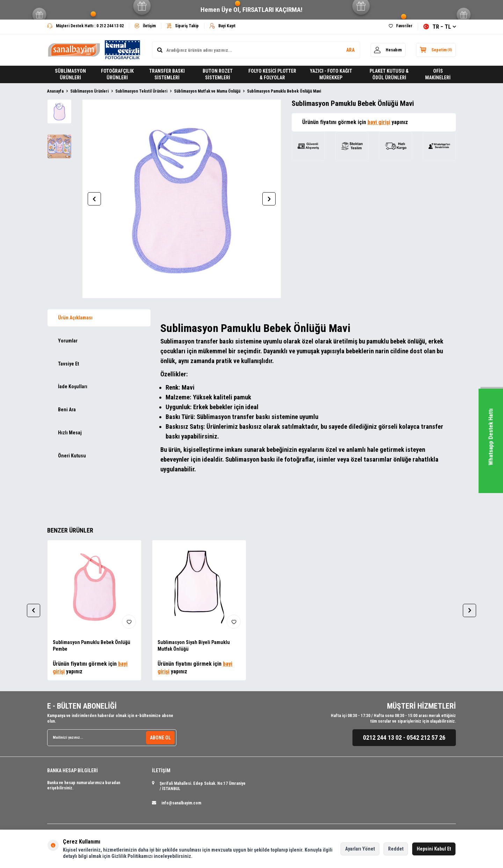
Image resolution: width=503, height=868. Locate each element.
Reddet (396, 849)
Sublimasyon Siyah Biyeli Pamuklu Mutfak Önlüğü (194, 646)
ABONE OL (160, 737)
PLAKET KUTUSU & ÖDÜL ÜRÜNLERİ (389, 74)
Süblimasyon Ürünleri (89, 91)
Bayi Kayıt (223, 26)
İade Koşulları (73, 386)
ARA (350, 50)
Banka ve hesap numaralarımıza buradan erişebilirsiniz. (84, 786)
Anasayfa (55, 91)
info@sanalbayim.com (181, 803)
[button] (94, 199)
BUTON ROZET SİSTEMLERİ (218, 74)
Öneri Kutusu (72, 456)
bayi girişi (379, 122)
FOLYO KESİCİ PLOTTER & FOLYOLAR (272, 74)
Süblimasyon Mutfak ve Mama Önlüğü (207, 91)
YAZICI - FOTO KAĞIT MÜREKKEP (331, 74)
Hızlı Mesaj (70, 433)
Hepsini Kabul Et (434, 849)
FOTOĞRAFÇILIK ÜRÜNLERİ (117, 74)
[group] (182, 199)
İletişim (145, 26)
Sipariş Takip (183, 26)
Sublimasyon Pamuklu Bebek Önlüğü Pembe (92, 646)
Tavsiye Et (68, 364)
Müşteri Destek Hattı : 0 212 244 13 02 (85, 26)
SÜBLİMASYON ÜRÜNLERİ (70, 74)
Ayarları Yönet (360, 849)
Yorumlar (68, 341)
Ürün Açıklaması (75, 318)
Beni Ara (67, 410)
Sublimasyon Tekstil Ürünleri (141, 91)
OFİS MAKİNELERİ (438, 74)
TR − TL (440, 27)
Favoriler (401, 26)
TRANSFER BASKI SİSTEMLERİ (167, 74)
